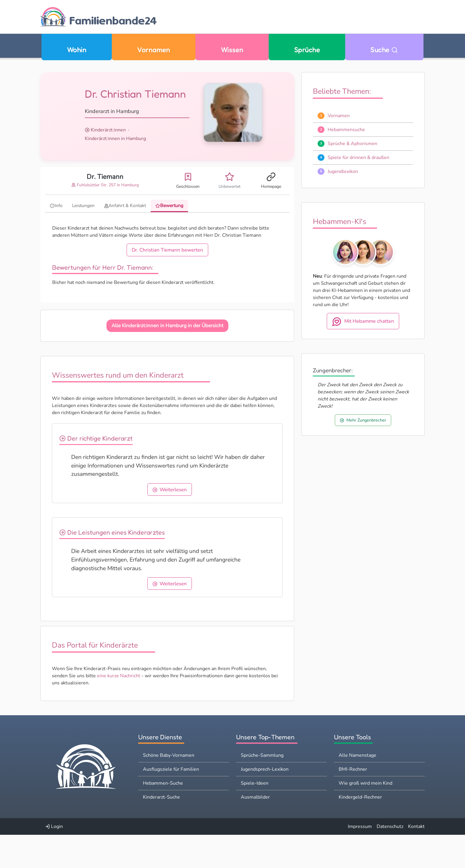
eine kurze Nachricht (119, 709)
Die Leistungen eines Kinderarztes (115, 549)
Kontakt (416, 860)
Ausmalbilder (255, 830)
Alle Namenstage (357, 788)
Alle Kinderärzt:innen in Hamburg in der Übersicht (167, 326)
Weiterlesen (199, 498)
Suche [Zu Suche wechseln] (384, 50)
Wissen (232, 50)
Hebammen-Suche (163, 816)
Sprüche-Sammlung (262, 788)
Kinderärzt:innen (108, 130)
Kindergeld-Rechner (360, 830)
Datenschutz (390, 860)
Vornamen (153, 50)
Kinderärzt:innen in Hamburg (115, 139)
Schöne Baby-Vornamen (169, 788)
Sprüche (307, 50)
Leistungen (84, 206)
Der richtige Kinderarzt (99, 438)
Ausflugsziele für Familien (171, 802)
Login (54, 860)
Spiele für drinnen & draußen (359, 158)
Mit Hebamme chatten (363, 322)
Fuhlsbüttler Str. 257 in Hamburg (105, 185)
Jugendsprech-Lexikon (265, 802)
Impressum (360, 860)
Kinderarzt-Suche (161, 830)
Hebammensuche (346, 130)
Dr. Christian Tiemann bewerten (167, 250)
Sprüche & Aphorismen (352, 144)
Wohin (77, 50)
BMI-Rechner (353, 802)
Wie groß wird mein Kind (366, 816)
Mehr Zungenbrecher (363, 420)
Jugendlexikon (343, 171)
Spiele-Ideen (255, 816)
